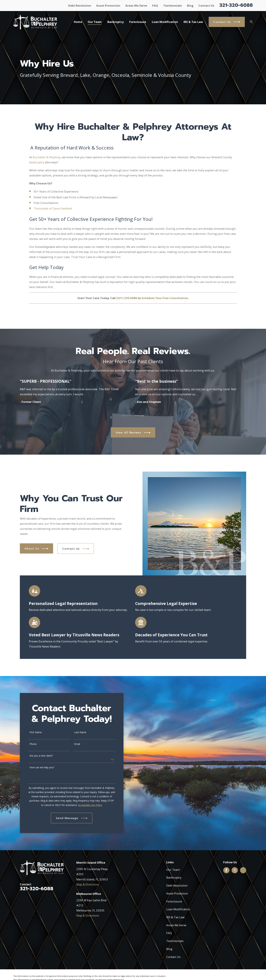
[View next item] (139, 416)
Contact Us (206, 6)
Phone (30, 744)
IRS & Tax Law (175, 917)
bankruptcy (37, 166)
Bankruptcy (174, 877)
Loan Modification (178, 909)
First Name (32, 732)
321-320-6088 (236, 5)
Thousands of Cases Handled (53, 212)
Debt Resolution (80, 6)
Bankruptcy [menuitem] (116, 22)
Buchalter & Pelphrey (47, 161)
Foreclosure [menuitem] (138, 22)
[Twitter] (235, 870)
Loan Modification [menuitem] (165, 22)
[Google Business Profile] (243, 870)
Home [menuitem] (78, 22)
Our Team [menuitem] (95, 22)
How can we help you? (38, 768)
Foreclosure (174, 901)
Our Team (173, 870)
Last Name (77, 732)
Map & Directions (88, 884)
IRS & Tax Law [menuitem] (193, 22)
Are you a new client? (38, 756)
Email (74, 744)
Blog (190, 6)
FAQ (155, 6)
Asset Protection (108, 6)
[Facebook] (226, 870)
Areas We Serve (136, 6)
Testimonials (173, 6)
